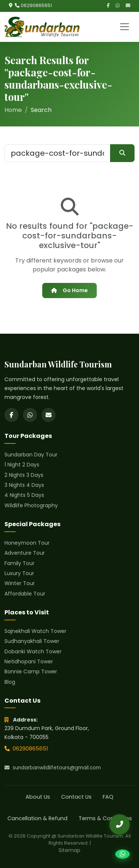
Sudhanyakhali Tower (32, 641)
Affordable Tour (25, 594)
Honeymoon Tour (27, 543)
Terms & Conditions (105, 818)
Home (13, 110)
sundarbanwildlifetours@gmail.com (53, 768)
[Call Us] (120, 824)
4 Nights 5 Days (24, 495)
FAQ (108, 797)
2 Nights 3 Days (24, 475)
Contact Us (76, 797)
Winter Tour (20, 583)
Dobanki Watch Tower (33, 651)
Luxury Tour (19, 573)
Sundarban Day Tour (31, 455)
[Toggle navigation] (125, 27)
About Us (38, 797)
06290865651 (36, 5)
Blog (10, 682)
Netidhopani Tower (29, 661)
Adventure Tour (25, 553)
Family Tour (19, 563)
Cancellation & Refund (37, 818)
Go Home (69, 290)
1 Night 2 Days (22, 465)
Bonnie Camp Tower (31, 671)
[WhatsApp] (118, 6)
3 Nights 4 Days (24, 485)
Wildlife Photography (31, 505)
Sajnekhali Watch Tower (35, 631)
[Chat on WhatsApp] (123, 854)
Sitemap (69, 850)
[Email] (128, 6)
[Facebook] (108, 6)
